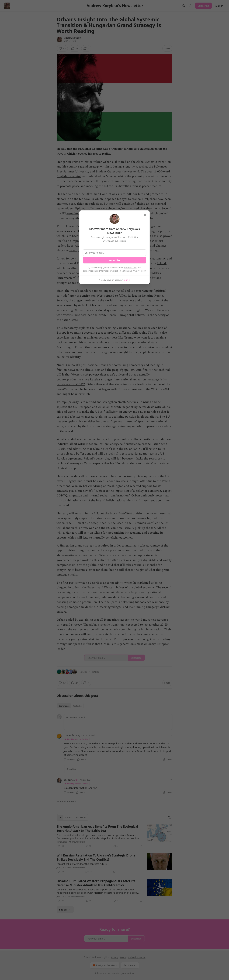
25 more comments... (67, 801)
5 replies (72, 769)
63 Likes (83, 672)
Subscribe (203, 6)
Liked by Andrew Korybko (76, 739)
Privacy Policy (139, 271)
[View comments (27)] (75, 48)
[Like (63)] (62, 48)
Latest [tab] (68, 817)
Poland (161, 263)
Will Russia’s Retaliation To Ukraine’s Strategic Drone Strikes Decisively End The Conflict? (96, 857)
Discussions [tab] (81, 817)
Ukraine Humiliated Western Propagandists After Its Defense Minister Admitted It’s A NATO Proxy (96, 883)
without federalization (93, 444)
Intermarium (67, 278)
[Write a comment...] (118, 722)
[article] (114, 836)
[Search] (184, 6)
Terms (123, 957)
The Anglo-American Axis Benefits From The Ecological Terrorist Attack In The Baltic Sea (97, 829)
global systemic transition (154, 162)
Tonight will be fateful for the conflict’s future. (82, 864)
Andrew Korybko (73, 38)
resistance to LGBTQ (71, 384)
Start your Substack (104, 965)
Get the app (130, 965)
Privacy (114, 957)
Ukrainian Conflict (98, 194)
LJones (67, 735)
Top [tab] (60, 817)
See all (65, 910)
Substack (99, 973)
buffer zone (84, 454)
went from (73, 213)
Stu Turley (69, 780)
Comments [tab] (64, 706)
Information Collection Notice (113, 271)
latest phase (77, 250)
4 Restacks (94, 672)
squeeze (62, 407)
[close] (145, 215)
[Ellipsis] (171, 735)
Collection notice (137, 957)
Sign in (219, 6)
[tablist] (70, 706)
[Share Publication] (191, 6)
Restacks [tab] (77, 706)
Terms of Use (130, 268)
